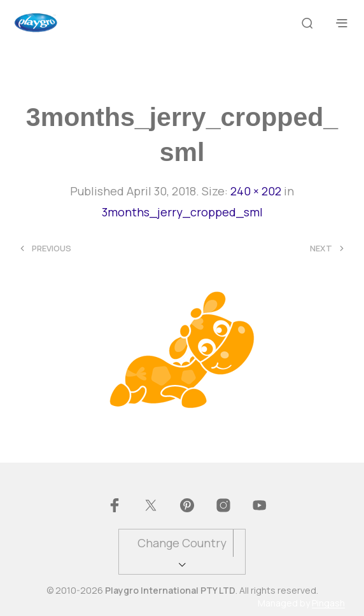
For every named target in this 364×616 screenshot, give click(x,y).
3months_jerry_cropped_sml (182, 212)
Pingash (328, 603)
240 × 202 (256, 191)
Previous (52, 248)
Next (321, 248)
